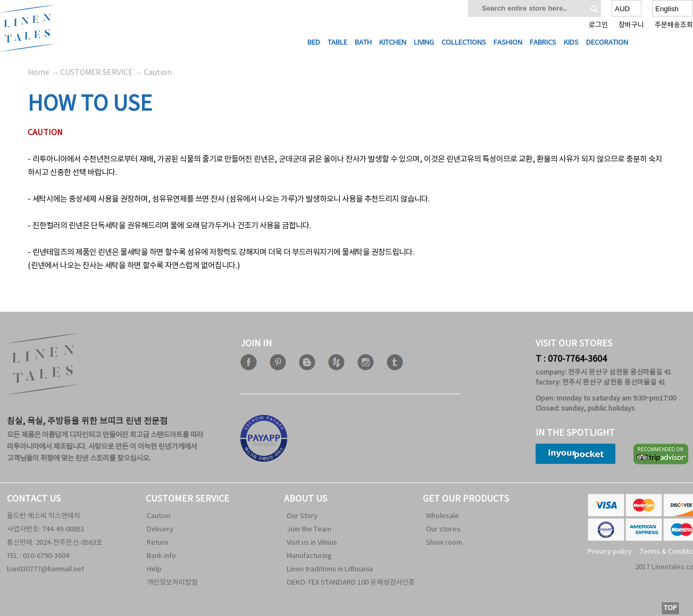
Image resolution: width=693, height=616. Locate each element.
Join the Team (309, 530)
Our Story (302, 516)
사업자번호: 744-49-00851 (46, 530)
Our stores (443, 530)
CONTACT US (34, 499)
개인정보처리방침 (172, 583)
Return (157, 543)
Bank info (161, 556)
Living (424, 43)
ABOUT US (306, 499)
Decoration (607, 43)
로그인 (598, 25)
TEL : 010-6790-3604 (38, 556)
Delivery (160, 530)
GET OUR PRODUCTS (466, 499)
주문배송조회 (674, 25)
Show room (444, 543)
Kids (571, 43)
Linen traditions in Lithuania (330, 569)
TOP (670, 608)
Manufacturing (309, 556)
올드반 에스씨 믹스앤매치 (44, 516)
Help (154, 569)
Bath (363, 43)
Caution (159, 516)
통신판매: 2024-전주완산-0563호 (55, 543)
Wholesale (442, 516)
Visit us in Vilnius (312, 543)
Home (39, 73)
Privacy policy (610, 552)
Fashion (508, 43)
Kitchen (393, 43)
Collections (464, 43)
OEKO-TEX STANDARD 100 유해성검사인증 (351, 583)
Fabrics (543, 43)
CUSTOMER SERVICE (187, 499)
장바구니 (631, 25)
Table (337, 43)
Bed (314, 43)
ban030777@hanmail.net (45, 569)
